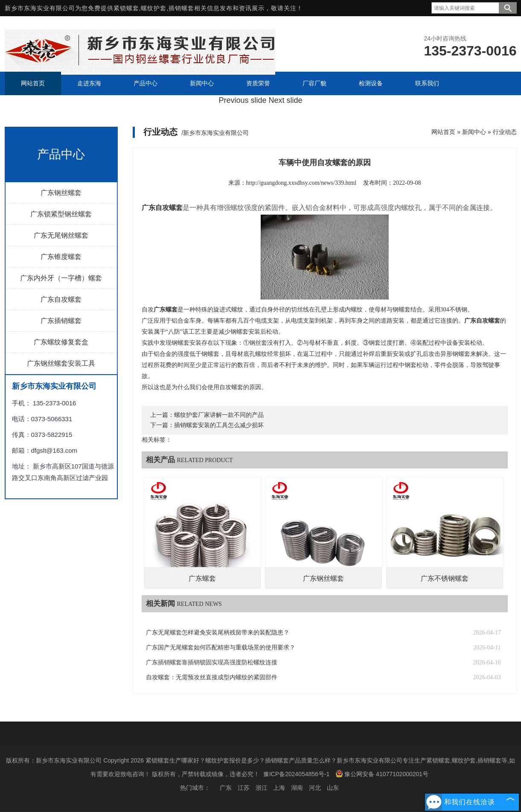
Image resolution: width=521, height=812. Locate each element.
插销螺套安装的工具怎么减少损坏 (219, 425)
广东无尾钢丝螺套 (61, 235)
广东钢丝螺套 (61, 193)
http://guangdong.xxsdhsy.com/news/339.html (301, 183)
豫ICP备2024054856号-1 (297, 774)
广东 (226, 788)
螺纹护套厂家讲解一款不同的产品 (219, 415)
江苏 (244, 788)
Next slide (286, 100)
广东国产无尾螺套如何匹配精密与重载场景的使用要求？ (221, 648)
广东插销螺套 (61, 321)
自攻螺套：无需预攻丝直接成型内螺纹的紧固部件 (212, 677)
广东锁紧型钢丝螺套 (61, 214)
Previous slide (242, 100)
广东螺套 (202, 578)
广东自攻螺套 (61, 299)
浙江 (262, 788)
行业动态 (505, 132)
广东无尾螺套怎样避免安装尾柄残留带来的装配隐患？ (218, 633)
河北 (315, 788)
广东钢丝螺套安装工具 (61, 363)
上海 (279, 788)
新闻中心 (474, 132)
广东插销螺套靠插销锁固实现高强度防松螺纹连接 (212, 662)
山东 (333, 788)
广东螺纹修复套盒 (61, 342)
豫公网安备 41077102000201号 (382, 774)
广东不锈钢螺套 (445, 578)
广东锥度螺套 (61, 257)
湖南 (297, 788)
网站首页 (443, 132)
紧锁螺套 (126, 8)
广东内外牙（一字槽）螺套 (61, 278)
